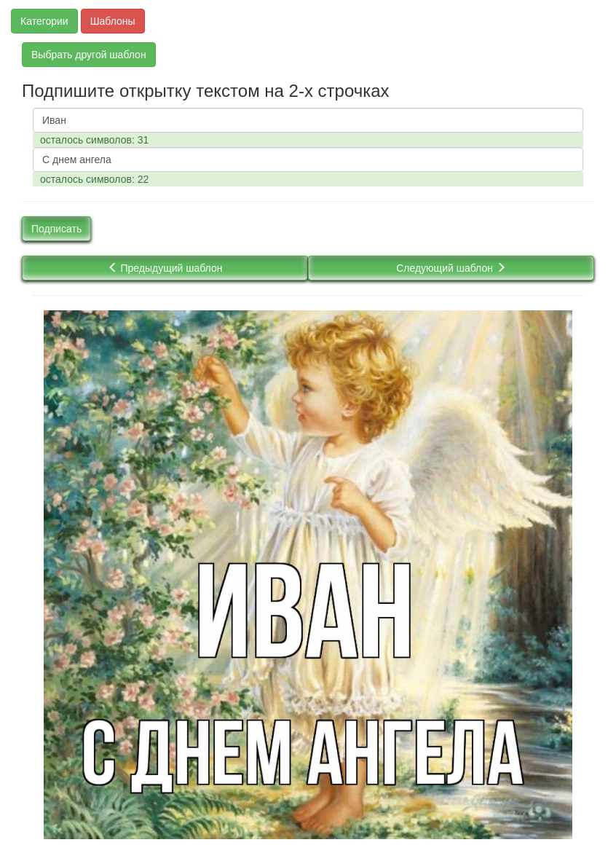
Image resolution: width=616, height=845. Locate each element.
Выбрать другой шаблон (89, 55)
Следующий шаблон (451, 268)
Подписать (56, 229)
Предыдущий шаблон (165, 268)
